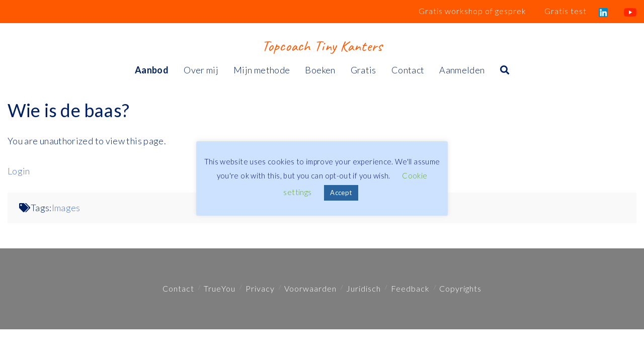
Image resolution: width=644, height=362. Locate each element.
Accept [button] (341, 193)
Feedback (410, 288)
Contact (178, 288)
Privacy (260, 288)
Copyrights (460, 288)
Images (66, 208)
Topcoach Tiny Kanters (322, 46)
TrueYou (220, 288)
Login (19, 171)
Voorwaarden (310, 288)
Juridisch (364, 288)
